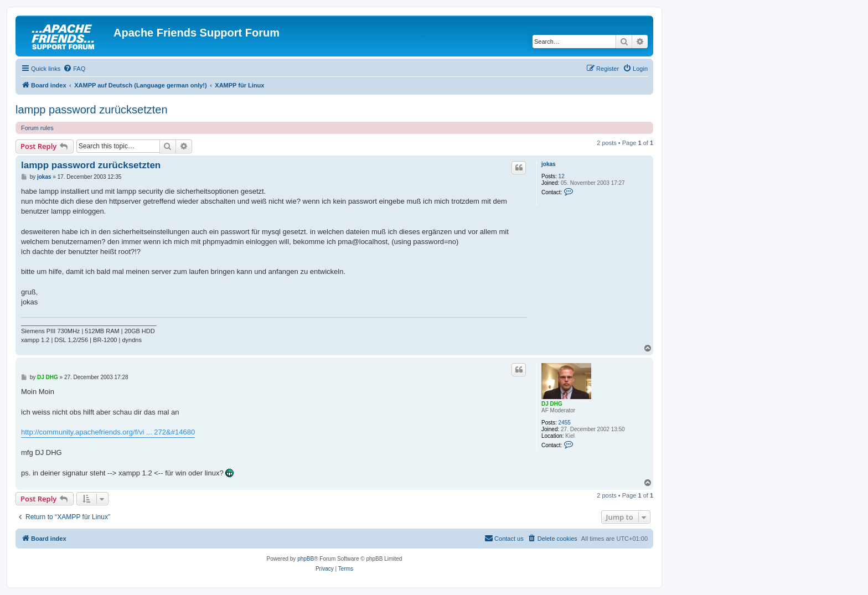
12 (562, 176)
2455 (565, 423)
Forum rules (37, 128)
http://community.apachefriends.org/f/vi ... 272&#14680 (108, 432)
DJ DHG (552, 404)
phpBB (306, 559)
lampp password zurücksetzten (92, 110)
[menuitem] (74, 69)
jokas (549, 164)
